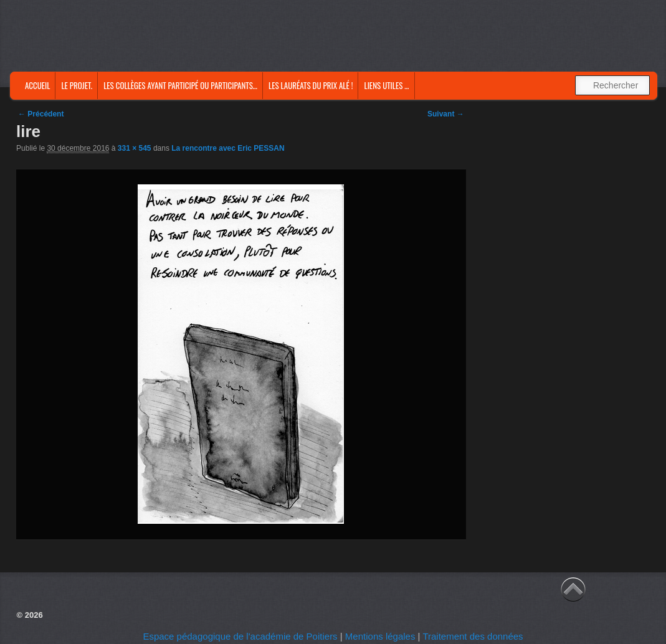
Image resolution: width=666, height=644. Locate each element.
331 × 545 (135, 148)
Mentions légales (380, 636)
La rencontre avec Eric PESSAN (228, 148)
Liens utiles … (386, 85)
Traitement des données (473, 636)
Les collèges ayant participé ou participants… (180, 85)
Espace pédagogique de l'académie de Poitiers (240, 636)
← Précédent (41, 114)
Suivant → (446, 114)
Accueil (37, 85)
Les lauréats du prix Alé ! (311, 85)
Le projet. (77, 85)
